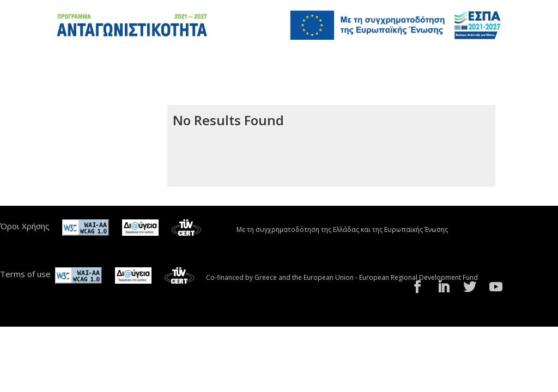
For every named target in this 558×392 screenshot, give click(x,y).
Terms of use (25, 274)
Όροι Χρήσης (25, 226)
